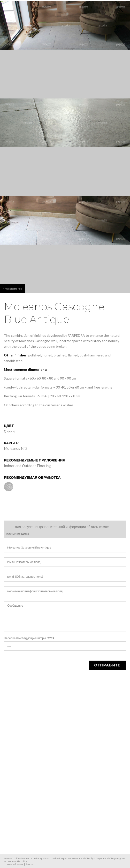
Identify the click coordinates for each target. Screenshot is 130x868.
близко (30, 864)
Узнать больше (15, 864)
